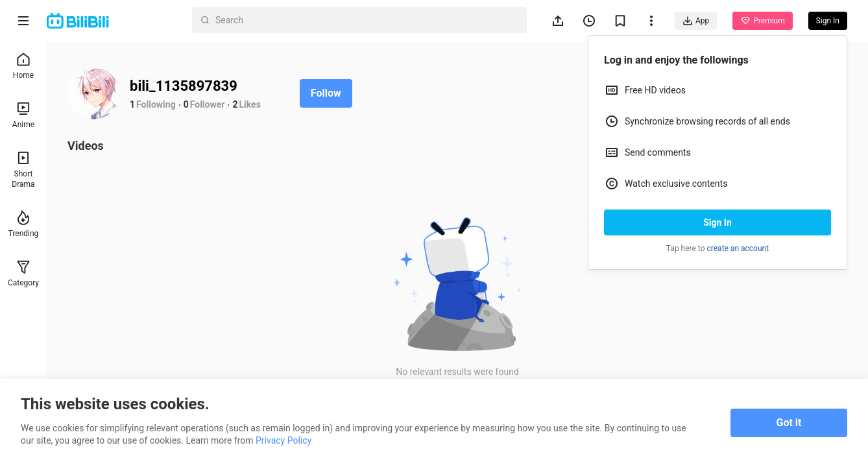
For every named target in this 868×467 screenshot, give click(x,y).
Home (23, 66)
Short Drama (23, 170)
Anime (23, 115)
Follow (326, 93)
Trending (24, 224)
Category (23, 273)
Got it (789, 423)
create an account (738, 248)
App (696, 21)
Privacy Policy (283, 440)
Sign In (717, 222)
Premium (762, 21)
